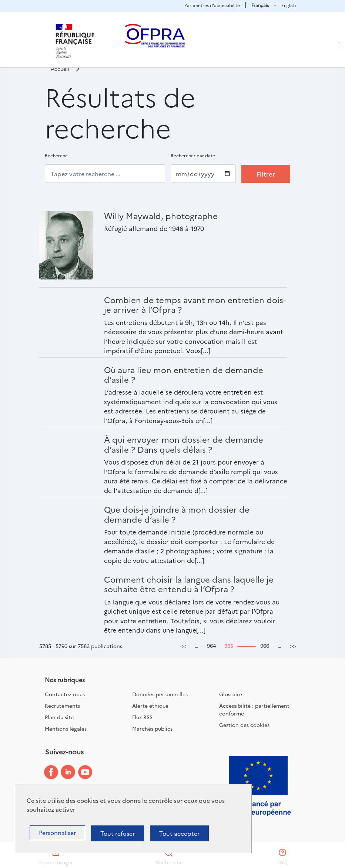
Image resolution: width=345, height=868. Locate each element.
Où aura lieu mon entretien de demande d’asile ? (184, 374)
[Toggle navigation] (339, 46)
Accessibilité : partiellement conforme (254, 709)
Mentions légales (66, 728)
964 (211, 646)
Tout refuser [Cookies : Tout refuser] (118, 833)
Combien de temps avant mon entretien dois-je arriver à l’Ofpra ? (195, 304)
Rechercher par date (193, 155)
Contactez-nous (65, 694)
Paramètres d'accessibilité (212, 5)
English (289, 5)
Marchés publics (152, 728)
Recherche (56, 155)
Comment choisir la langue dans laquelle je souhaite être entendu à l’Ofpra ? (189, 584)
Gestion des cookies (244, 725)
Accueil (60, 68)
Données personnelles (160, 694)
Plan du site (59, 717)
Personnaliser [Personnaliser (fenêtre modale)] (57, 832)
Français (260, 5)
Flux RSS (142, 717)
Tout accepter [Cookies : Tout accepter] (179, 833)
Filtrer (266, 174)
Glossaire (231, 694)
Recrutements (62, 706)
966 (265, 646)
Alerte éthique (150, 706)
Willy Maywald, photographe (161, 216)
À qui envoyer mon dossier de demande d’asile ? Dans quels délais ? (184, 444)
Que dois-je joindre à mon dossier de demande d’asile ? (177, 514)
